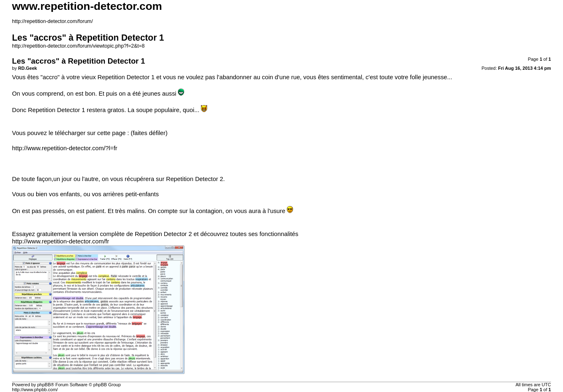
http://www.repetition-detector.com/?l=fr (65, 148)
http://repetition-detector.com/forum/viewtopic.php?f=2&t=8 (78, 46)
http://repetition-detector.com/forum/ (52, 21)
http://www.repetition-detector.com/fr (60, 241)
